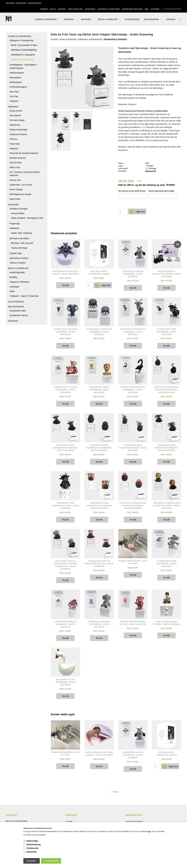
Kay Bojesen (15, 115)
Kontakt (62, 9)
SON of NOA (16, 163)
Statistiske (32, 852)
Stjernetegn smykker (19, 258)
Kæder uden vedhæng (21, 233)
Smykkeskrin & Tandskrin (22, 59)
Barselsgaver (15, 78)
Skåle (12, 291)
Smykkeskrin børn (18, 311)
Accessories (132, 19)
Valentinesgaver (17, 73)
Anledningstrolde (17, 272)
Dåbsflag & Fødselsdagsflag (24, 50)
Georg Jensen (16, 111)
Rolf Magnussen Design (20, 194)
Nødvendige (32, 841)
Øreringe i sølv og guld (22, 243)
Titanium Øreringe (19, 248)
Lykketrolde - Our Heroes (21, 185)
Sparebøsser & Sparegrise (23, 55)
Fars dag (14, 96)
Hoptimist (14, 149)
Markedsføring (33, 845)
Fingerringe (15, 224)
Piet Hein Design (17, 120)
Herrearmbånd (18, 213)
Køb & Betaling (75, 9)
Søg (147, 9)
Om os (53, 9)
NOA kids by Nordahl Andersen (24, 153)
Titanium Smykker (18, 263)
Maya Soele (15, 199)
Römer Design (16, 189)
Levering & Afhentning (109, 9)
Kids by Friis (15, 180)
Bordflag (13, 277)
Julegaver (14, 101)
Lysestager (14, 287)
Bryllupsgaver (16, 82)
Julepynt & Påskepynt (19, 282)
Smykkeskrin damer (19, 315)
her (149, 831)
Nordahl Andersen (18, 158)
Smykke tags (16, 253)
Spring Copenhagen (19, 130)
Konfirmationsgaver (18, 87)
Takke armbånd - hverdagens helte (27, 218)
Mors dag (14, 92)
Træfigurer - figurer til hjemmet (24, 296)
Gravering (90, 9)
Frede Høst (15, 144)
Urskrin (171, 19)
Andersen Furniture (18, 134)
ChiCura (13, 139)
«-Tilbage (115, 792)
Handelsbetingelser (132, 9)
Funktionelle (32, 848)
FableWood (15, 125)
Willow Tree (15, 167)
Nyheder (155, 9)
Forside (44, 9)
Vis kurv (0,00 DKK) (173, 9)
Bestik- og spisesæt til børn (24, 45)
